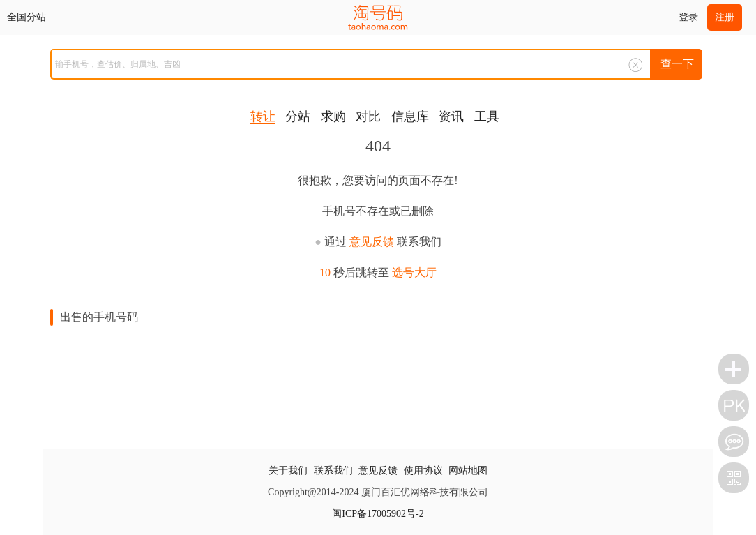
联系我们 (333, 470)
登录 (688, 17)
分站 (298, 116)
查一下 (677, 64)
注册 (725, 17)
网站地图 (468, 470)
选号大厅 (414, 272)
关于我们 (288, 470)
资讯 (451, 116)
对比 (368, 116)
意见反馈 (372, 242)
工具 (487, 116)
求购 (333, 116)
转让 (263, 116)
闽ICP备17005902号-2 (378, 514)
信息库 (410, 116)
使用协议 (423, 470)
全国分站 (27, 17)
